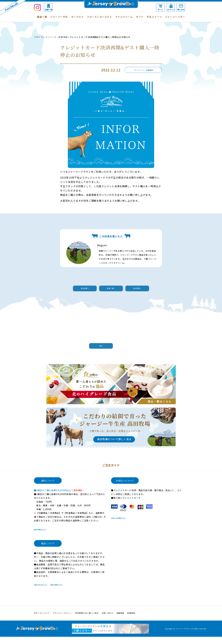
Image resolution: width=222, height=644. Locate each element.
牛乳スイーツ (154, 17)
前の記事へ (68, 289)
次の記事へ (154, 289)
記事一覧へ (111, 289)
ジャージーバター (175, 17)
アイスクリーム (124, 17)
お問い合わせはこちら (45, 592)
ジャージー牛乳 (59, 17)
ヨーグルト (77, 17)
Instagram (185, 620)
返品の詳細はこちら (72, 592)
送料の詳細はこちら (44, 536)
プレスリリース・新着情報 (54, 37)
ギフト (140, 17)
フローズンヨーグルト (99, 17)
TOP (36, 37)
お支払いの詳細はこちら (124, 525)
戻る (109, 349)
